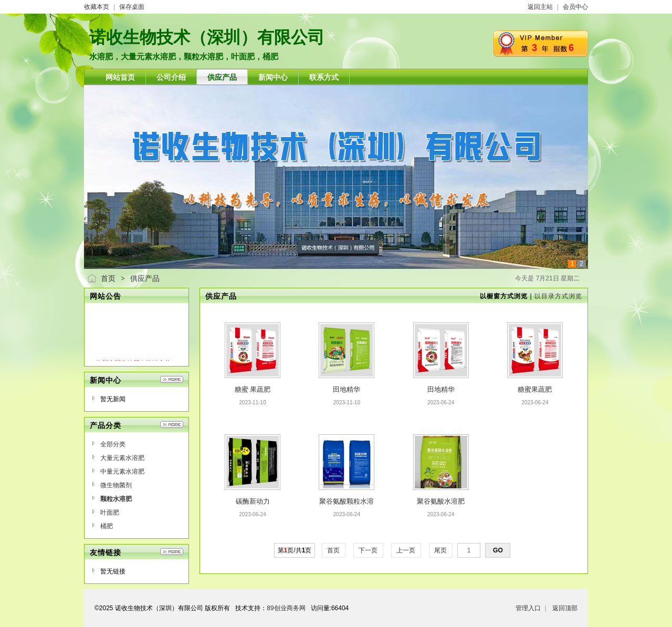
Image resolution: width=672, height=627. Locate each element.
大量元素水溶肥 (122, 458)
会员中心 (575, 7)
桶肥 (107, 526)
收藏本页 (97, 7)
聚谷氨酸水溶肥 (441, 501)
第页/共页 (295, 550)
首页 (108, 278)
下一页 (368, 550)
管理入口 (528, 608)
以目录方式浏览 (558, 296)
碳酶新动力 (253, 501)
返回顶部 (565, 608)
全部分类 (113, 444)
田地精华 (346, 389)
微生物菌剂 (116, 485)
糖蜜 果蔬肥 (253, 389)
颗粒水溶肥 (116, 499)
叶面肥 (110, 513)
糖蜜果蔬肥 (535, 389)
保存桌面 (132, 7)
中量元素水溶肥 (122, 472)
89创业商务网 (286, 608)
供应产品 (145, 278)
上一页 (406, 550)
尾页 (441, 550)
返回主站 (540, 7)
